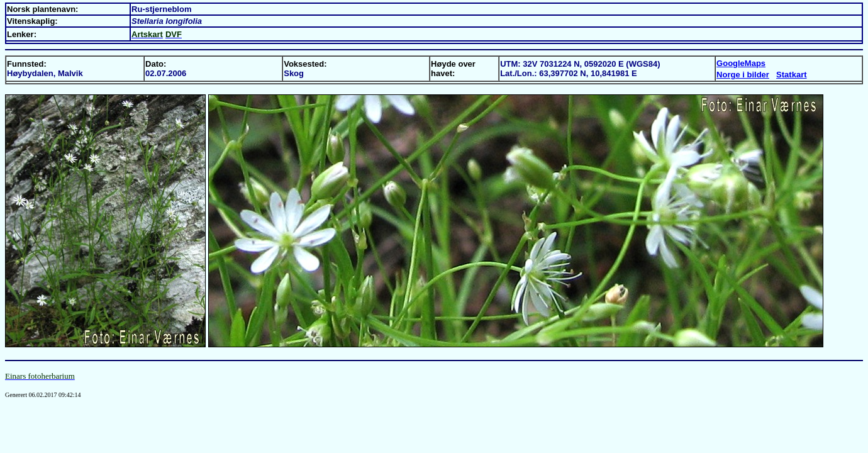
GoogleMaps (741, 63)
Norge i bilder (743, 75)
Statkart (791, 75)
